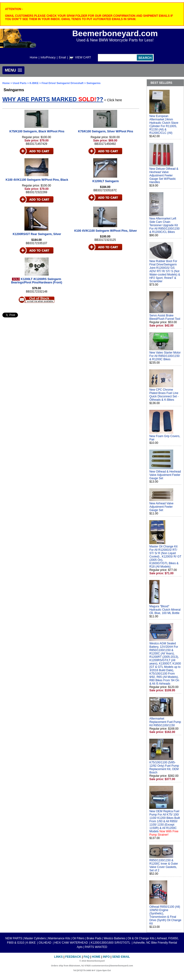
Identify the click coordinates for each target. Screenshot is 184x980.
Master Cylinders (35, 938)
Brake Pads (94, 938)
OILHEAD (46, 943)
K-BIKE (34, 83)
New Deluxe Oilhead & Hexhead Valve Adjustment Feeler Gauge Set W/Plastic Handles (164, 175)
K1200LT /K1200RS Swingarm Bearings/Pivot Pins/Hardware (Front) (37, 281)
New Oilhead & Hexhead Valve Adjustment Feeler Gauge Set (165, 475)
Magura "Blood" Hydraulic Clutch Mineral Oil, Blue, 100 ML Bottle (165, 610)
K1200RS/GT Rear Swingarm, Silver (37, 234)
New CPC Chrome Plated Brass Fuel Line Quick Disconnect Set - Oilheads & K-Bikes (164, 395)
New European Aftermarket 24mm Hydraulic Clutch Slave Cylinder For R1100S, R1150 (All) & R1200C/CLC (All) (164, 124)
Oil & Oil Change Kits (141, 938)
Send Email (121, 957)
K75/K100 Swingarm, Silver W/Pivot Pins (106, 131)
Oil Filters (78, 938)
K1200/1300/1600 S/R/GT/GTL (111, 943)
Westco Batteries (115, 938)
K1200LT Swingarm (106, 181)
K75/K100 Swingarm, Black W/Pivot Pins (37, 131)
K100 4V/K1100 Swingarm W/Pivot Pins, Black (37, 180)
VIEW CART (83, 57)
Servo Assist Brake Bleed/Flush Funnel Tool (165, 317)
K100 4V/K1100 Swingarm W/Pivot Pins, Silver (106, 231)
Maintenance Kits (59, 938)
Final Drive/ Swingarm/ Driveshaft (63, 83)
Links (58, 957)
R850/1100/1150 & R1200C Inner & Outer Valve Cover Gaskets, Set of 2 (164, 865)
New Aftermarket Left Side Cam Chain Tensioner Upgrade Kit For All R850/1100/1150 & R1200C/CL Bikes (164, 225)
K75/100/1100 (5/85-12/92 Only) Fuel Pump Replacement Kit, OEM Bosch (164, 767)
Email (62, 57)
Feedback (73, 957)
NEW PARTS (14, 938)
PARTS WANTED (96, 947)
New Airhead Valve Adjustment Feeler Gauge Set (161, 507)
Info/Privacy (48, 57)
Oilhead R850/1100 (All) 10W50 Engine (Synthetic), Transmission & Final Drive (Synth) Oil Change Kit (165, 915)
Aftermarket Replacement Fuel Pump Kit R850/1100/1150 (165, 722)
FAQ (87, 957)
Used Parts (20, 83)
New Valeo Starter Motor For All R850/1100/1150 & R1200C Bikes (165, 356)
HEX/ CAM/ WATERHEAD (72, 943)
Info (106, 957)
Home (34, 57)
